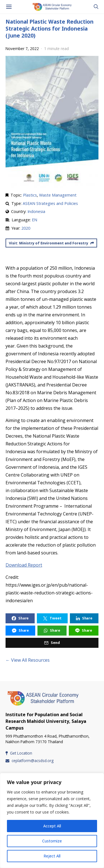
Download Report (24, 565)
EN (35, 220)
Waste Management (58, 195)
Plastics (30, 195)
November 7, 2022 (22, 49)
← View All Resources (28, 660)
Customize (52, 841)
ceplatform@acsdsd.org (30, 761)
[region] (52, 820)
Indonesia (36, 211)
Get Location (19, 753)
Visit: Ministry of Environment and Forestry (51, 243)
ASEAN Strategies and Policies (50, 203)
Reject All (52, 856)
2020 (26, 228)
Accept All (52, 826)
